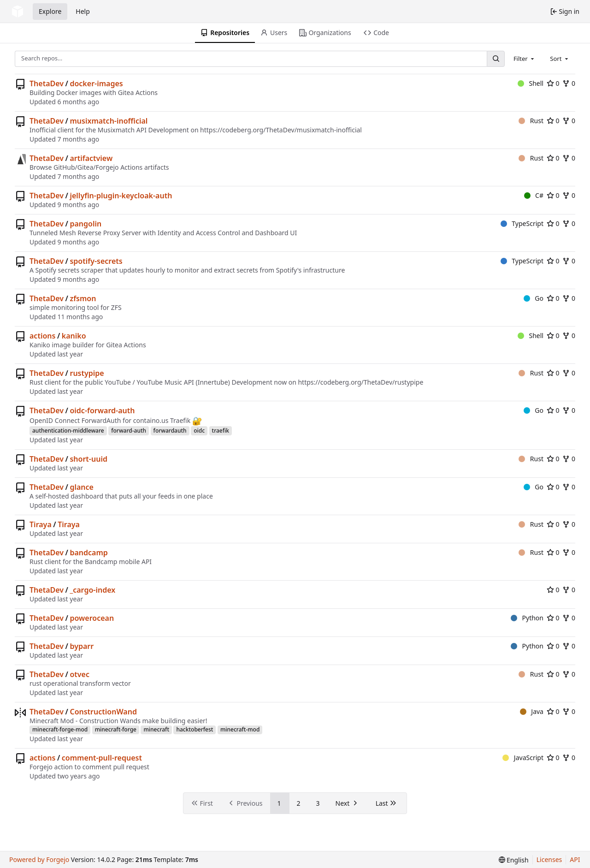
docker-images (96, 83)
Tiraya (41, 524)
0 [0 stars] (553, 83)
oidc (199, 431)
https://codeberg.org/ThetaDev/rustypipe (360, 382)
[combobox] (525, 59)
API (575, 859)
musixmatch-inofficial (109, 121)
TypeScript (522, 223)
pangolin (86, 224)
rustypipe (87, 373)
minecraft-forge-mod (60, 729)
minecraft (156, 729)
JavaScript (523, 758)
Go (534, 298)
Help (83, 11)
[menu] (514, 860)
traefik (221, 431)
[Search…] (496, 59)
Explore (50, 11)
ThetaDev (47, 83)
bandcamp (88, 553)
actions (42, 336)
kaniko (74, 336)
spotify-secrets (96, 261)
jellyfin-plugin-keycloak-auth (121, 196)
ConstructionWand (103, 712)
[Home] (18, 12)
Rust (531, 121)
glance (82, 487)
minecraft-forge (116, 729)
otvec (80, 674)
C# (534, 195)
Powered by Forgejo (39, 859)
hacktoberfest (195, 729)
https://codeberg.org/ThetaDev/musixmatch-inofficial (281, 130)
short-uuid (88, 459)
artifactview (91, 158)
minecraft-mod (240, 729)
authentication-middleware (68, 431)
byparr (82, 646)
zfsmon (83, 298)
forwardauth (170, 431)
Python (527, 618)
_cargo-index (92, 590)
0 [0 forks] (569, 83)
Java (532, 711)
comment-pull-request (102, 758)
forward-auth (129, 431)
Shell (531, 83)
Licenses (549, 859)
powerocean (92, 618)
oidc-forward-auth (102, 410)
